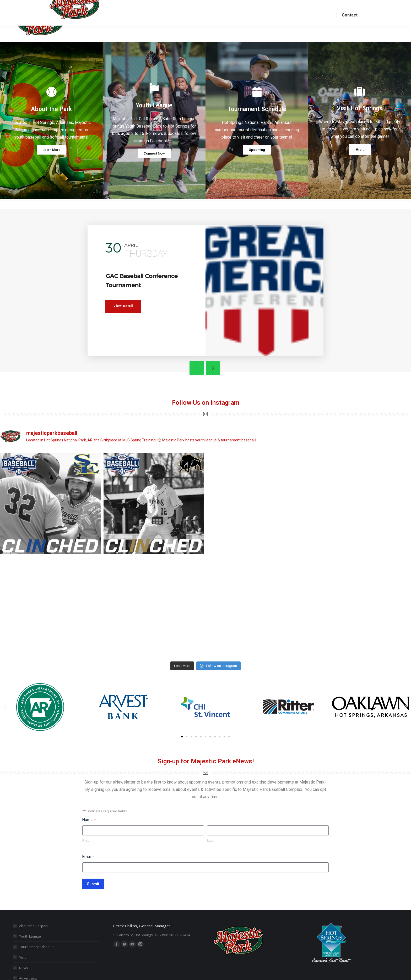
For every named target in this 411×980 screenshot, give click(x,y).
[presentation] (170, 374)
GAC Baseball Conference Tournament (131, 294)
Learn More (52, 159)
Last (210, 802)
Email (88, 818)
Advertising (28, 939)
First (86, 802)
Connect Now (154, 163)
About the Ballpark (34, 887)
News (24, 929)
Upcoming (257, 159)
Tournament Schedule (37, 908)
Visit (360, 159)
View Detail (123, 324)
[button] (182, 698)
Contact (25, 950)
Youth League (30, 897)
